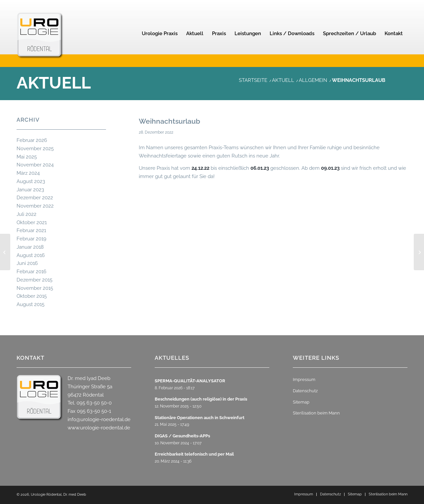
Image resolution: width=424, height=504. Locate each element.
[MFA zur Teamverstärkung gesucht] (5, 252)
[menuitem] (160, 33)
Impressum (304, 379)
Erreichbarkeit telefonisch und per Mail (194, 454)
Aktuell (54, 83)
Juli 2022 (26, 214)
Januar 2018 (30, 247)
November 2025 (35, 149)
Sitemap (301, 402)
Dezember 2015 (34, 280)
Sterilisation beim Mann (316, 413)
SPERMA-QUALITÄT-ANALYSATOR (190, 381)
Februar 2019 (31, 239)
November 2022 (35, 206)
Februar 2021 (31, 230)
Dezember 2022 (35, 198)
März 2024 (28, 173)
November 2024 (35, 165)
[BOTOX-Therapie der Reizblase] (419, 252)
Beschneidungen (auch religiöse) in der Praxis (201, 399)
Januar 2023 (30, 190)
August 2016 (31, 255)
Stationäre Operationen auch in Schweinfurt (200, 418)
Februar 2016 (31, 272)
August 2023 (31, 181)
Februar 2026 (32, 140)
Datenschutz (305, 391)
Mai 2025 (27, 157)
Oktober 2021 (32, 222)
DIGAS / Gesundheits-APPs (182, 436)
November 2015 (35, 288)
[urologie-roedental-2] (40, 45)
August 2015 (30, 304)
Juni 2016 (27, 263)
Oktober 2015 (32, 296)
